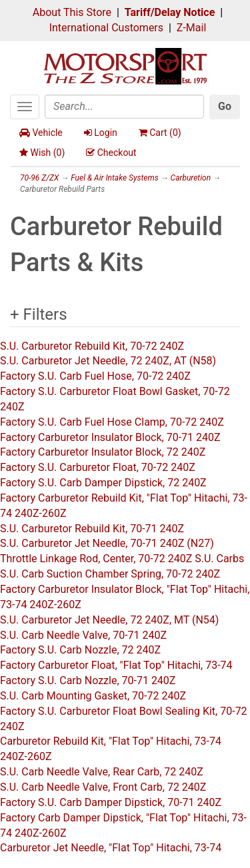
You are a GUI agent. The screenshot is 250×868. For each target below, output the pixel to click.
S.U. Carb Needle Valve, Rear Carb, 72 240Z (102, 772)
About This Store (72, 12)
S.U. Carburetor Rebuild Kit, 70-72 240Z (92, 346)
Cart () (160, 133)
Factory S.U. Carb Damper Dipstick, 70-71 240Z (111, 802)
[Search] (124, 107)
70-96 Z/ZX (39, 178)
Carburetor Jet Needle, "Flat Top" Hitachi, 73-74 (111, 848)
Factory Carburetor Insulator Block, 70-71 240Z (110, 437)
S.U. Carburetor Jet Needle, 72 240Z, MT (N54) (109, 620)
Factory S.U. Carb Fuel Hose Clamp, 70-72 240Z (112, 422)
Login (101, 133)
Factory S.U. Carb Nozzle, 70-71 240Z (88, 680)
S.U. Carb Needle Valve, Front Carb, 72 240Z (103, 787)
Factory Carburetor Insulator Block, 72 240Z (103, 452)
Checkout (111, 153)
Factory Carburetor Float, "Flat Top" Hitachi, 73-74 (116, 665)
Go (225, 106)
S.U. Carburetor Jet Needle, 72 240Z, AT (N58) (108, 361)
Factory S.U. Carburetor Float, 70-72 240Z (98, 467)
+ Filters (39, 314)
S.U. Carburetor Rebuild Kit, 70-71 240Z (92, 529)
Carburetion (191, 178)
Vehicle (41, 133)
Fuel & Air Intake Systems (114, 178)
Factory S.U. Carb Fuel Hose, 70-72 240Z (95, 376)
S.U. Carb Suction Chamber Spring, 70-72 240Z (110, 574)
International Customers (106, 28)
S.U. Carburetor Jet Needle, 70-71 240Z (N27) (107, 543)
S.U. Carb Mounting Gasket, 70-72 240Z (93, 696)
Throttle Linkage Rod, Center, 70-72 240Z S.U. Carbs (122, 559)
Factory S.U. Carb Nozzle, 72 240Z (80, 650)
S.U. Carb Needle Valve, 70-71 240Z (83, 635)
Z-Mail (191, 28)
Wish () (42, 153)
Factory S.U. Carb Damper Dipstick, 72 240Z (103, 483)
